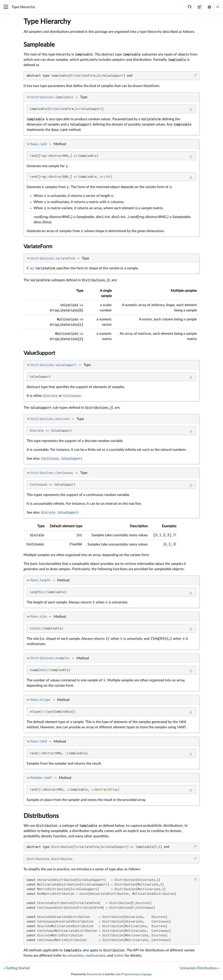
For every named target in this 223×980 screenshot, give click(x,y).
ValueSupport (39, 353)
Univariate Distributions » (200, 968)
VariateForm (38, 247)
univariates (75, 956)
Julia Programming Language (133, 974)
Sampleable (39, 45)
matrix (119, 956)
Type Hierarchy (47, 22)
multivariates (96, 956)
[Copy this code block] (195, 75)
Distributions (41, 816)
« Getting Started (17, 968)
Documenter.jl (95, 974)
